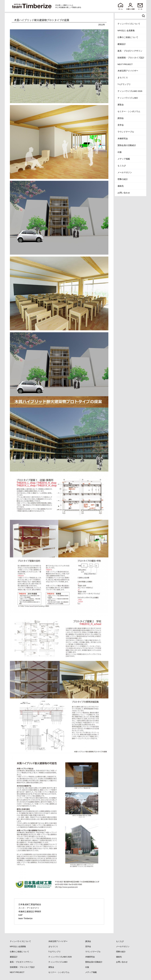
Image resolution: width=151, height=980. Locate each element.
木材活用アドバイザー (128, 71)
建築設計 (122, 44)
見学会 (121, 125)
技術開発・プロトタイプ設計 (131, 58)
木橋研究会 (123, 139)
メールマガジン (125, 172)
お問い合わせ (124, 193)
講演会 (121, 118)
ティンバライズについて (129, 24)
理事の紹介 (123, 179)
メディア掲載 (124, 159)
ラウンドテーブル (126, 132)
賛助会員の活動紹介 (127, 145)
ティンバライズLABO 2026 (130, 91)
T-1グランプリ (124, 84)
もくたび (122, 166)
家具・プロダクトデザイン (130, 51)
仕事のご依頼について (128, 37)
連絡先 (121, 186)
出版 (120, 152)
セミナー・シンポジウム (129, 111)
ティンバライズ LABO (128, 98)
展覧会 (121, 105)
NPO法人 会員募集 (126, 31)
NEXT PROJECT (125, 64)
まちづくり (123, 78)
